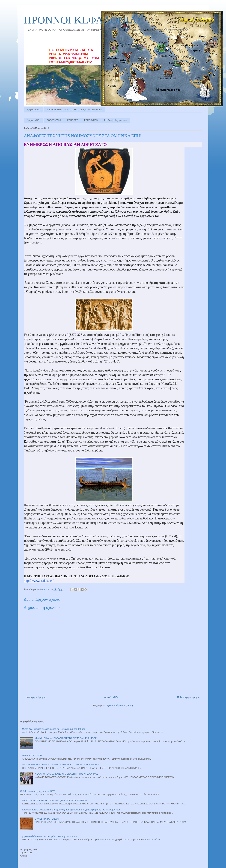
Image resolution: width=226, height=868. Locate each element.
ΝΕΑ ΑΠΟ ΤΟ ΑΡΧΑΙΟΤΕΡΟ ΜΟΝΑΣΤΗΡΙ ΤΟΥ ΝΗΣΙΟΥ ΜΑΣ (66, 774)
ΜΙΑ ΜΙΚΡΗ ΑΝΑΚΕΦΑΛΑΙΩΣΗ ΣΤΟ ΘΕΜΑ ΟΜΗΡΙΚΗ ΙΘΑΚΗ (67, 738)
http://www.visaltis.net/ (39, 581)
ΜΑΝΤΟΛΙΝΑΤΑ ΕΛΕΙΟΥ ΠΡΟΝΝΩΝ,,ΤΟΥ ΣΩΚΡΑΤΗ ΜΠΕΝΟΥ (55, 800)
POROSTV (72, 120)
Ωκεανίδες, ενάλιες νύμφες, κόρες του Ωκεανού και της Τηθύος (54, 729)
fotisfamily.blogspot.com (115, 120)
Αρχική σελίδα (34, 110)
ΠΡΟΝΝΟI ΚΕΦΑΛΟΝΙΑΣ (83, 20)
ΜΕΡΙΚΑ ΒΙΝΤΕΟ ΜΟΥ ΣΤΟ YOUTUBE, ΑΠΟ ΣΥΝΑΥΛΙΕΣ (74, 110)
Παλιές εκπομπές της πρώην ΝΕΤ (38, 791)
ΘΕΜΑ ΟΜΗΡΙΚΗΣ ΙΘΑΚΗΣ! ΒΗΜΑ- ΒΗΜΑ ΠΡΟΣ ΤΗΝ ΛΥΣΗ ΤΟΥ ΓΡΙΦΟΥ (61, 765)
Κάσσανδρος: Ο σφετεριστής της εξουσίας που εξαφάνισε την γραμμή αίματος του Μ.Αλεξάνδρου (71, 810)
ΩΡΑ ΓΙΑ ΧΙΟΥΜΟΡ (32, 755)
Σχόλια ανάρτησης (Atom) (120, 705)
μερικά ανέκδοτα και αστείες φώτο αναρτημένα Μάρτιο (49, 836)
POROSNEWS (54, 120)
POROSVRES (91, 120)
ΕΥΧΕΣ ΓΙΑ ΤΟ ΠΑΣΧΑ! (47, 819)
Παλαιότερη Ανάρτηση (188, 697)
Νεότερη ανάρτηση (36, 697)
